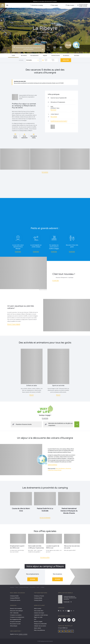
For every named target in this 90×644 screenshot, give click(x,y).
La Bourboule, (68, 469)
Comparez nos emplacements (17, 617)
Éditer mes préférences (39, 630)
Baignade (45, 56)
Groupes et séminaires (15, 622)
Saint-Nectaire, (62, 469)
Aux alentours (66, 56)
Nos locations (24, 56)
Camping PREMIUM (15, 598)
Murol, (57, 469)
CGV (35, 619)
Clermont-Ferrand (58, 470)
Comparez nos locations (16, 615)
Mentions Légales (38, 622)
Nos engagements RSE (16, 619)
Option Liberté (37, 628)
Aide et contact (38, 609)
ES (66, 611)
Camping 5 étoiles (14, 596)
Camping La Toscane (39, 596)
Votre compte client (39, 611)
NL (61, 611)
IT (74, 611)
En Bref (13, 56)
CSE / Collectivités (14, 613)
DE (71, 611)
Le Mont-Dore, (51, 470)
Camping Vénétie (38, 598)
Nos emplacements (34, 56)
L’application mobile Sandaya (41, 615)
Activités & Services (56, 56)
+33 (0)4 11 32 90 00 (23, 634)
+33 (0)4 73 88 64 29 (55, 114)
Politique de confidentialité (40, 624)
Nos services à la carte (15, 624)
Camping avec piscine (15, 600)
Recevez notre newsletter (16, 609)
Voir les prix (66, 60)
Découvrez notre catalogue (16, 611)
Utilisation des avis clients (40, 626)
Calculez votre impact (39, 613)
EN (63, 611)
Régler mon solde (38, 617)
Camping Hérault (38, 600)
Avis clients (77, 56)
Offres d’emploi (14, 626)
